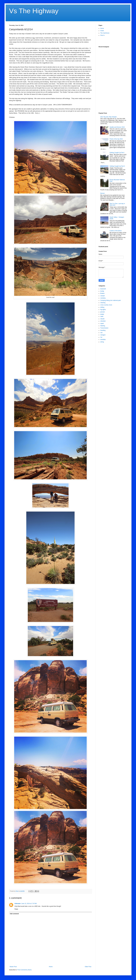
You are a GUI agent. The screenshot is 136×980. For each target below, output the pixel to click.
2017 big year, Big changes (109, 117)
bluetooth (103, 289)
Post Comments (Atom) (24, 970)
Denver (103, 193)
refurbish (103, 321)
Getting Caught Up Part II (117, 166)
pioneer (103, 312)
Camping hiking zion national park (110, 300)
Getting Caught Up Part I (117, 153)
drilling (102, 307)
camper (103, 296)
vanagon (103, 335)
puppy (102, 314)
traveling (103, 330)
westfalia (103, 340)
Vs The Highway (34, 11)
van (101, 333)
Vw (101, 337)
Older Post (88, 967)
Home (51, 967)
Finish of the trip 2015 (116, 139)
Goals (102, 31)
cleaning (103, 303)
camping (103, 298)
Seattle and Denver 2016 (117, 127)
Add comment (14, 914)
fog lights (103, 310)
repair (102, 323)
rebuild (102, 319)
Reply (16, 909)
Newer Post (13, 967)
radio (102, 316)
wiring (102, 342)
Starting (103, 326)
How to (102, 35)
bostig (102, 291)
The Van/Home (105, 33)
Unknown (18, 904)
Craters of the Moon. (116, 231)
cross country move (106, 305)
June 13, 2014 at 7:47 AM (29, 904)
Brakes (102, 293)
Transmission (104, 328)
